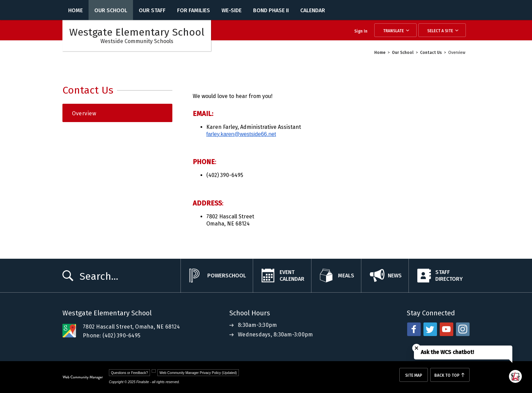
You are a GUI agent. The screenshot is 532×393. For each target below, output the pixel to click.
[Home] (75, 10)
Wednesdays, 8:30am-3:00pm (275, 335)
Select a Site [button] (440, 31)
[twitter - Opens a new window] (430, 329)
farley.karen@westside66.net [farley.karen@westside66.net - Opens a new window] (241, 134)
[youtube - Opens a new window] (446, 329)
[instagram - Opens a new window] (463, 329)
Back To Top (447, 375)
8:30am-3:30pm (257, 325)
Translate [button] (393, 31)
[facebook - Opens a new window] (414, 329)
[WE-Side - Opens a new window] (232, 10)
